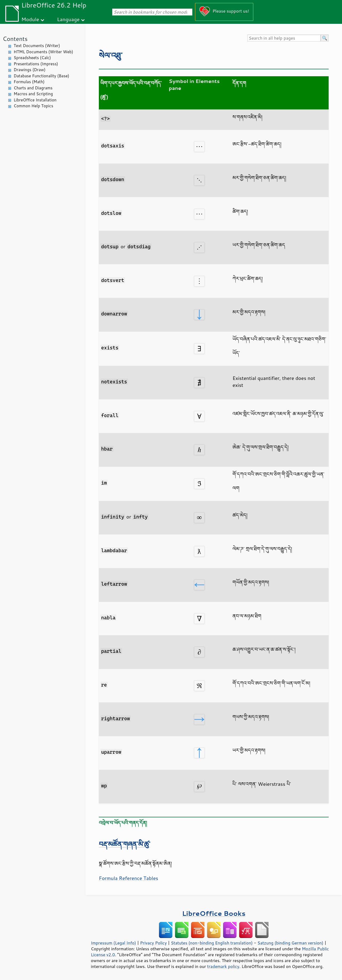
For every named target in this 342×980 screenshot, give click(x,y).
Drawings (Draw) (30, 70)
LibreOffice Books (214, 913)
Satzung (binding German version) (291, 943)
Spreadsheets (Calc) (32, 58)
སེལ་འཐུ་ (111, 55)
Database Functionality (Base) (41, 76)
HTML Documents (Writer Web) (43, 52)
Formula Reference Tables (129, 878)
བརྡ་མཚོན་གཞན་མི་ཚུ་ (125, 844)
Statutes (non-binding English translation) (212, 943)
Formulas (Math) (29, 82)
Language (68, 19)
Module (30, 19)
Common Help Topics (33, 106)
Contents (15, 39)
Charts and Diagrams (33, 88)
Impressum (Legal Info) (113, 943)
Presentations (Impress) (36, 64)
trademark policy (223, 966)
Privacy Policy (153, 943)
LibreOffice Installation (35, 100)
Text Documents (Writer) (37, 46)
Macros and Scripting (33, 94)
